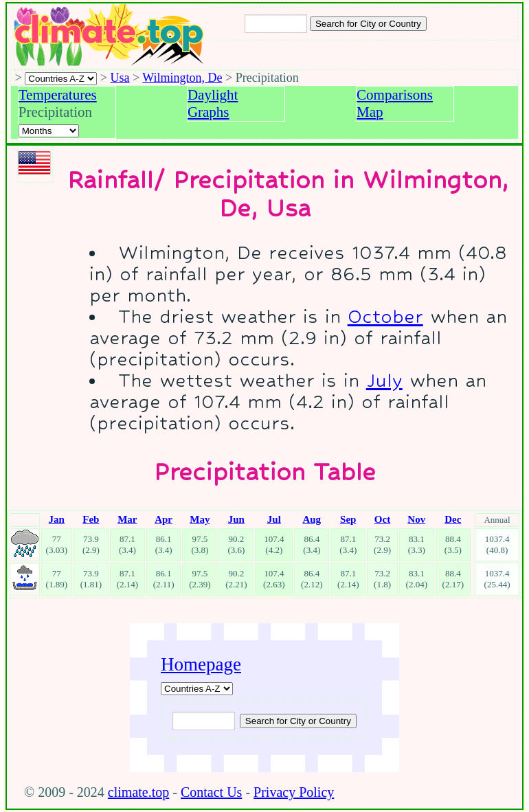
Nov (416, 519)
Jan (57, 519)
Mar (127, 519)
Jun (236, 519)
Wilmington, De (182, 78)
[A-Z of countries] (197, 689)
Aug (312, 519)
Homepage (201, 664)
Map (370, 112)
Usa (120, 78)
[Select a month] (49, 131)
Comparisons (395, 95)
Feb (91, 519)
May (200, 519)
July (384, 380)
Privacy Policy (294, 792)
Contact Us (211, 792)
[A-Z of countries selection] (61, 79)
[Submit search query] (298, 721)
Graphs (209, 112)
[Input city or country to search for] (276, 24)
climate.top (138, 792)
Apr (164, 519)
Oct (382, 519)
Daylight (213, 95)
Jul (274, 519)
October (385, 316)
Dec (453, 519)
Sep (348, 519)
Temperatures (58, 95)
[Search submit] (368, 24)
